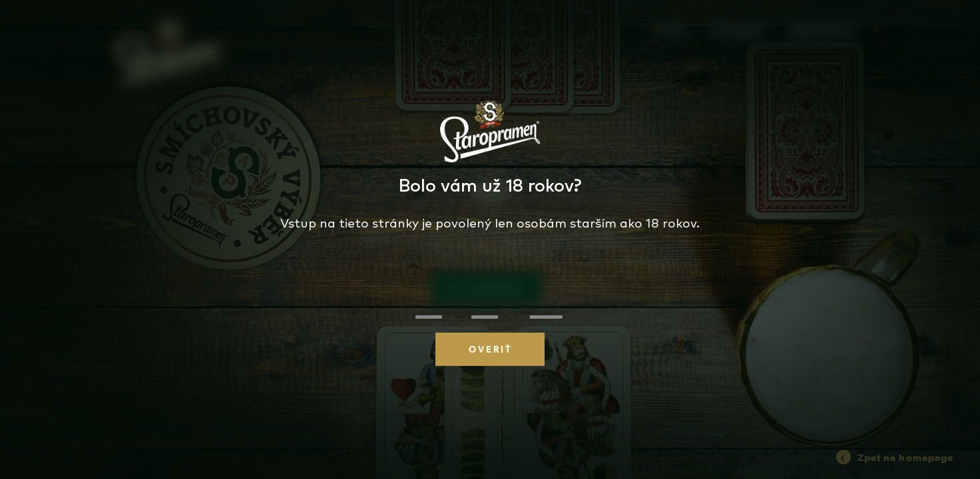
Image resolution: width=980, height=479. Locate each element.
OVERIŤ (490, 349)
